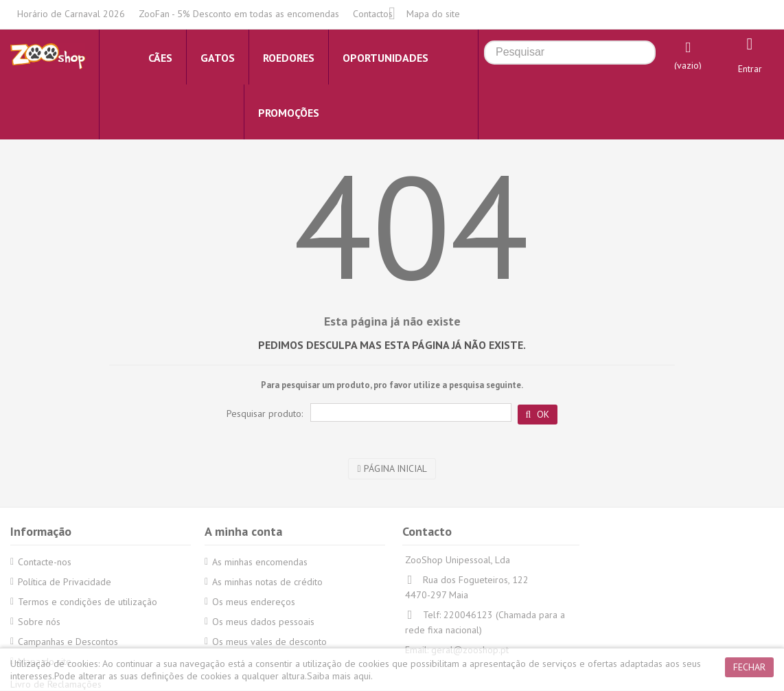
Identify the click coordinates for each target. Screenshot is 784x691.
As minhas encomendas (260, 562)
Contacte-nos (45, 562)
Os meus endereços (254, 602)
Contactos (373, 14)
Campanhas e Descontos (68, 642)
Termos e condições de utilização (88, 602)
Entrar (750, 69)
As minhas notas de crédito (267, 582)
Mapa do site (433, 14)
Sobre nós (39, 622)
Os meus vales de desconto (269, 642)
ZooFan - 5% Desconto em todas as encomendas (239, 14)
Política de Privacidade (65, 582)
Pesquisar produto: (265, 414)
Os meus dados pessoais (263, 622)
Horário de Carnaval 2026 (71, 14)
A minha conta (243, 531)
